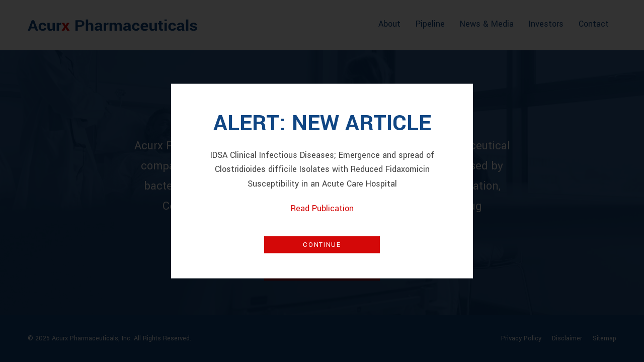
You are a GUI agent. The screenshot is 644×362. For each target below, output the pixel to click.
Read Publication (322, 208)
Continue (322, 244)
